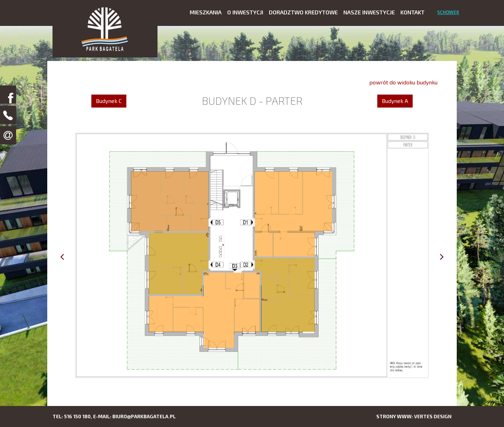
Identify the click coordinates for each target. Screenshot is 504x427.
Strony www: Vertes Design (414, 416)
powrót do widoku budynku (403, 82)
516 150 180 (77, 416)
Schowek (448, 12)
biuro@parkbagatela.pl (144, 416)
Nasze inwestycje (369, 12)
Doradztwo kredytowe (303, 12)
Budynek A (395, 101)
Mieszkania (206, 12)
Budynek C (109, 101)
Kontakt (412, 12)
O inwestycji (245, 12)
